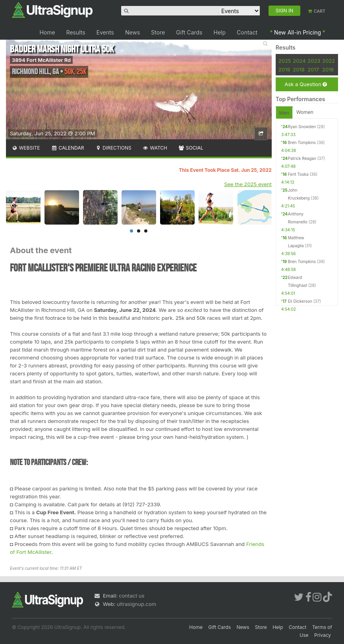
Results (76, 32)
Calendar (68, 148)
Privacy (323, 635)
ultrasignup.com (136, 604)
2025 (285, 61)
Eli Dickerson (300, 301)
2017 (313, 69)
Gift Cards (189, 32)
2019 (284, 69)
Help (220, 32)
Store (158, 32)
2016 (328, 69)
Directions (113, 148)
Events (105, 32)
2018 (299, 69)
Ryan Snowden (302, 127)
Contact (247, 32)
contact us (131, 596)
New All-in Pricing (298, 32)
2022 (329, 61)
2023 (314, 61)
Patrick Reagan (302, 158)
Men (284, 113)
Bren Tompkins (302, 142)
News (132, 32)
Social (191, 148)
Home (47, 32)
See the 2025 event (248, 184)
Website (26, 148)
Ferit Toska (298, 174)
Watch (155, 148)
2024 (299, 61)
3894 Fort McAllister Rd (41, 60)
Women (305, 112)
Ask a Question (306, 84)
